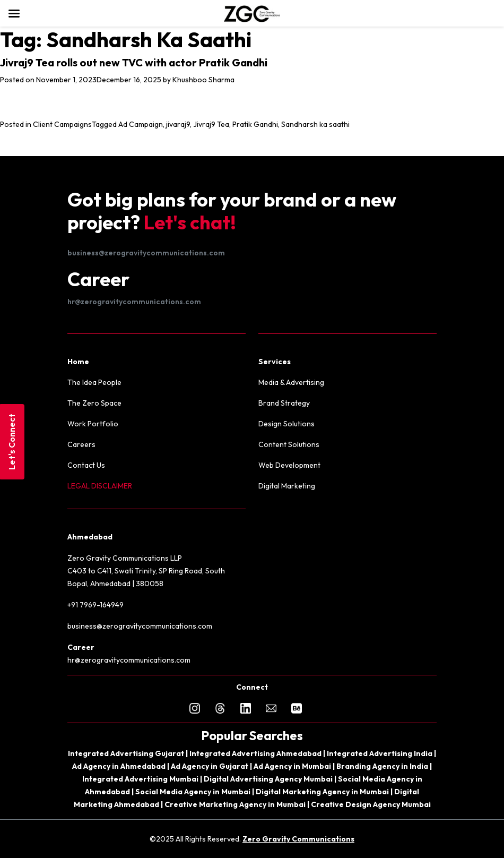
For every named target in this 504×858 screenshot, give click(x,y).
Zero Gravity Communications (298, 839)
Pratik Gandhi (255, 124)
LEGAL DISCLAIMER (100, 486)
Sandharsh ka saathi (315, 124)
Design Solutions (286, 424)
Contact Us (86, 465)
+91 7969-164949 (95, 605)
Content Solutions (289, 444)
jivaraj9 (178, 124)
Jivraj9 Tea (211, 124)
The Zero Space (94, 403)
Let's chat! (190, 222)
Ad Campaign (141, 124)
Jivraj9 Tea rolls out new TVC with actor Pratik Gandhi (134, 62)
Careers (81, 444)
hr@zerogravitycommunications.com (134, 302)
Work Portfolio (93, 424)
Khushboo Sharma (203, 80)
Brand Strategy (284, 403)
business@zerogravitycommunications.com (146, 253)
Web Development (289, 465)
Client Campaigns (62, 124)
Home (78, 362)
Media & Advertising (291, 382)
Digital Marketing (287, 486)
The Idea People (94, 382)
